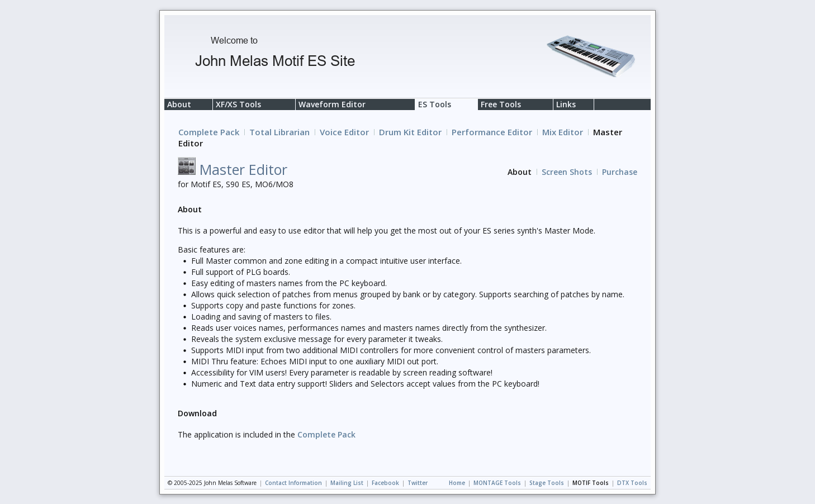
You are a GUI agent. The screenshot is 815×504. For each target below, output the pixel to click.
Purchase (620, 172)
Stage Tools (547, 483)
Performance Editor (492, 132)
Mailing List (347, 483)
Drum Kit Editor (410, 132)
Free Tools (501, 104)
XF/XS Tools (238, 104)
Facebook (385, 483)
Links (566, 104)
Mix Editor (563, 132)
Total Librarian (279, 132)
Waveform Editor (332, 104)
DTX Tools (632, 483)
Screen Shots (567, 172)
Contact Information (293, 483)
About (179, 104)
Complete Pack (209, 132)
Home (457, 483)
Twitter (418, 483)
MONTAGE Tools (497, 483)
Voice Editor (344, 132)
